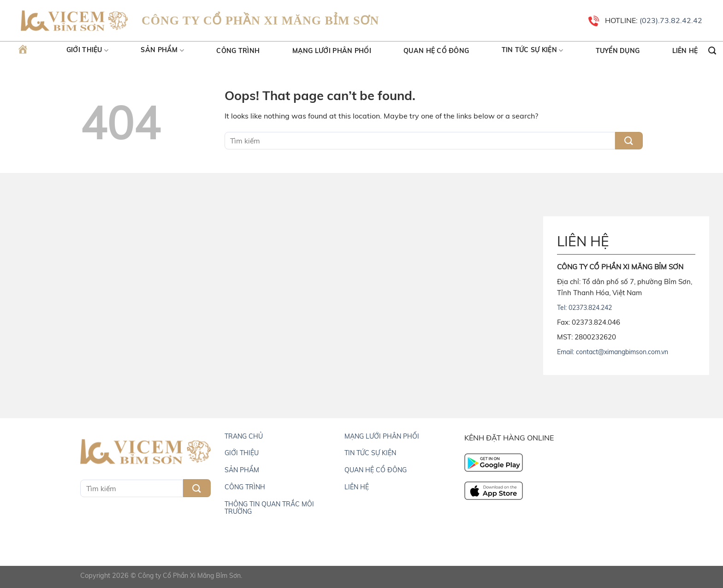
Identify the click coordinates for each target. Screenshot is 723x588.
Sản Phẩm (162, 51)
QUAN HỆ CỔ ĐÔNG (376, 470)
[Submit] (629, 141)
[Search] (712, 51)
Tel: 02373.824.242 (584, 308)
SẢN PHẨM (242, 470)
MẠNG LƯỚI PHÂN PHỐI (382, 436)
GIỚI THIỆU (242, 453)
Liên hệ (685, 51)
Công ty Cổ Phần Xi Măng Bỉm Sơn (189, 576)
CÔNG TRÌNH (245, 487)
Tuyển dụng (618, 51)
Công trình (238, 51)
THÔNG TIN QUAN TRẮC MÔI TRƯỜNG (269, 508)
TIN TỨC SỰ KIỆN (370, 453)
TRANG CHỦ (244, 436)
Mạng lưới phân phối (332, 51)
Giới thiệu (87, 51)
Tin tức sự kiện (533, 51)
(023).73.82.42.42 (670, 20)
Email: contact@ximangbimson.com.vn (613, 352)
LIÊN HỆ (357, 487)
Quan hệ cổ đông (436, 51)
